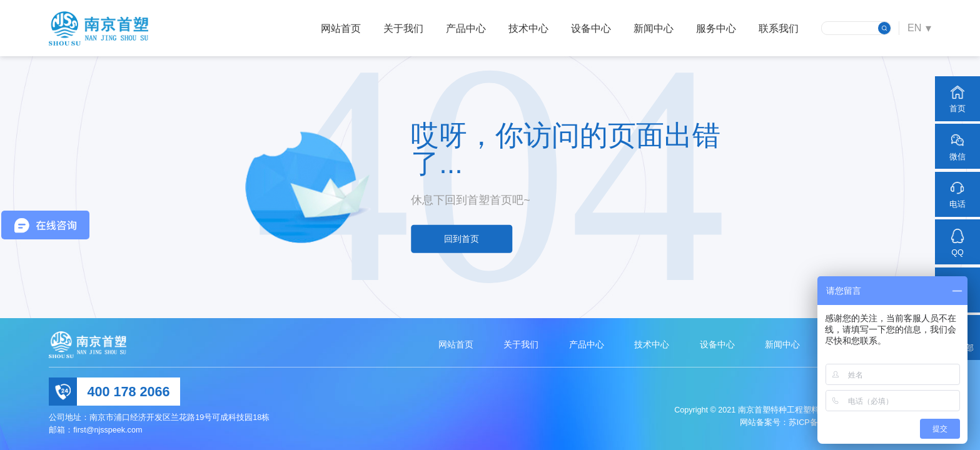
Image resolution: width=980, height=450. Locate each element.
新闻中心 (654, 28)
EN (915, 27)
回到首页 (462, 239)
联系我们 (779, 28)
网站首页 (341, 28)
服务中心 (716, 28)
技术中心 (528, 28)
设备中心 (591, 28)
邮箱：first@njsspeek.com (95, 430)
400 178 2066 (129, 392)
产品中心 (466, 28)
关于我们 (403, 28)
